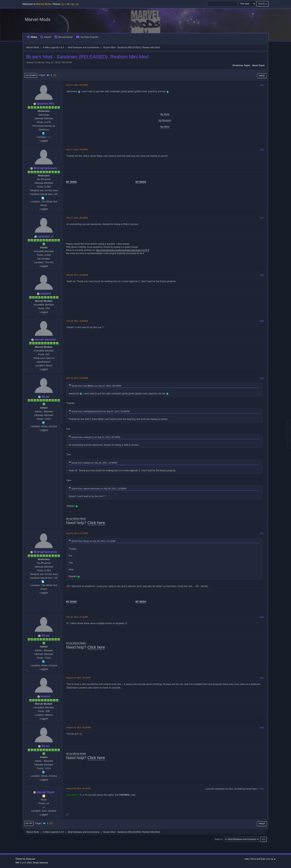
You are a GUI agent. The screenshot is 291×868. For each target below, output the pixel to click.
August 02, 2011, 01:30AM (78, 727)
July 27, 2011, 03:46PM (77, 149)
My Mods (165, 114)
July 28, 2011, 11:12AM (77, 378)
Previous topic (241, 65)
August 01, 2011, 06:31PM (78, 678)
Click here (96, 523)
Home (32, 37)
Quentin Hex (45, 104)
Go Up (29, 823)
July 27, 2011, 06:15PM (77, 218)
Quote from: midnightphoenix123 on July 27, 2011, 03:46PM (100, 411)
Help (247, 859)
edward (45, 294)
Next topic (259, 65)
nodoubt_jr (45, 236)
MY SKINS (71, 182)
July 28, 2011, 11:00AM (77, 321)
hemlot (45, 696)
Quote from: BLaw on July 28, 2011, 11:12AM (93, 541)
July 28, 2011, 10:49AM (77, 275)
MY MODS (141, 182)
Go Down (31, 75)
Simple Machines (40, 863)
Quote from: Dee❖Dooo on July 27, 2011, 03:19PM (96, 386)
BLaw (46, 397)
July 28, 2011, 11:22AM (77, 617)
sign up (74, 4)
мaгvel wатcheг (46, 340)
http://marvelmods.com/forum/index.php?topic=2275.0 (122, 250)
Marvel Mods (38, 19)
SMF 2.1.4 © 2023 (23, 863)
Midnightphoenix (45, 168)
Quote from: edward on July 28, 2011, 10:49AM (94, 463)
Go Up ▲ (272, 859)
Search (46, 37)
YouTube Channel (87, 37)
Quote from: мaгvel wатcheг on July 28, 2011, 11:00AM (99, 488)
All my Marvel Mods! (76, 519)
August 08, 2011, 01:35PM (78, 788)
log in (64, 4)
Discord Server (64, 37)
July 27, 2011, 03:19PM (77, 85)
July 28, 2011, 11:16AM (77, 533)
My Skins (165, 127)
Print (262, 76)
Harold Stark (46, 792)
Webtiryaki (30, 859)
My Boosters (165, 120)
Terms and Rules (258, 859)
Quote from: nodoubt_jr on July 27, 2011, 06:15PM (96, 437)
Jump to (218, 839)
